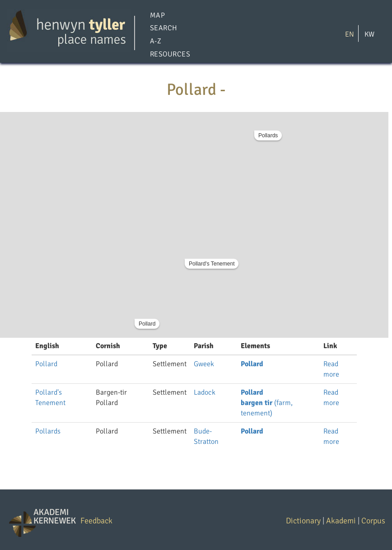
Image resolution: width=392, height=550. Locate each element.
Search (164, 28)
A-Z (156, 42)
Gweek (204, 364)
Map (157, 15)
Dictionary (303, 521)
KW (369, 34)
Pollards (268, 135)
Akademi (341, 521)
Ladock (205, 392)
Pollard (147, 324)
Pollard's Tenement (212, 264)
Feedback (96, 521)
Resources (170, 54)
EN (350, 34)
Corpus (373, 521)
